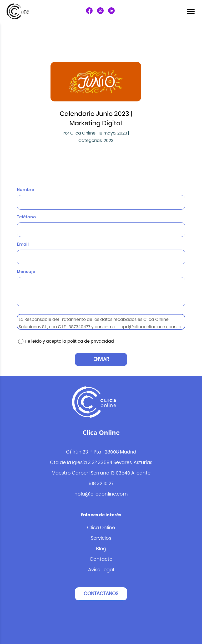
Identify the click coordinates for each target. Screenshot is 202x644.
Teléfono (26, 217)
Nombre (26, 190)
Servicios (101, 538)
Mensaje (26, 272)
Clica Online (101, 528)
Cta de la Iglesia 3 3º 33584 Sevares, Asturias (101, 463)
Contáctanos (101, 594)
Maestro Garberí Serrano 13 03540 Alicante (101, 473)
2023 (108, 141)
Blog (101, 549)
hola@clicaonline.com (101, 494)
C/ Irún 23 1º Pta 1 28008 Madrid (101, 452)
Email (23, 244)
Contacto (101, 559)
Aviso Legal (101, 570)
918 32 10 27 (101, 484)
